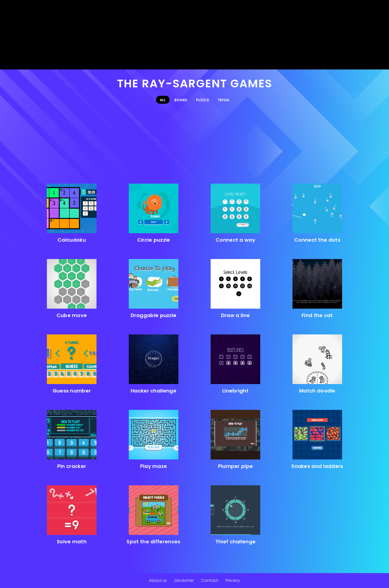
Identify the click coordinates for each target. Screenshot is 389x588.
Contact (210, 580)
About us (158, 580)
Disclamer (184, 580)
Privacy (233, 580)
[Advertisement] (194, 35)
